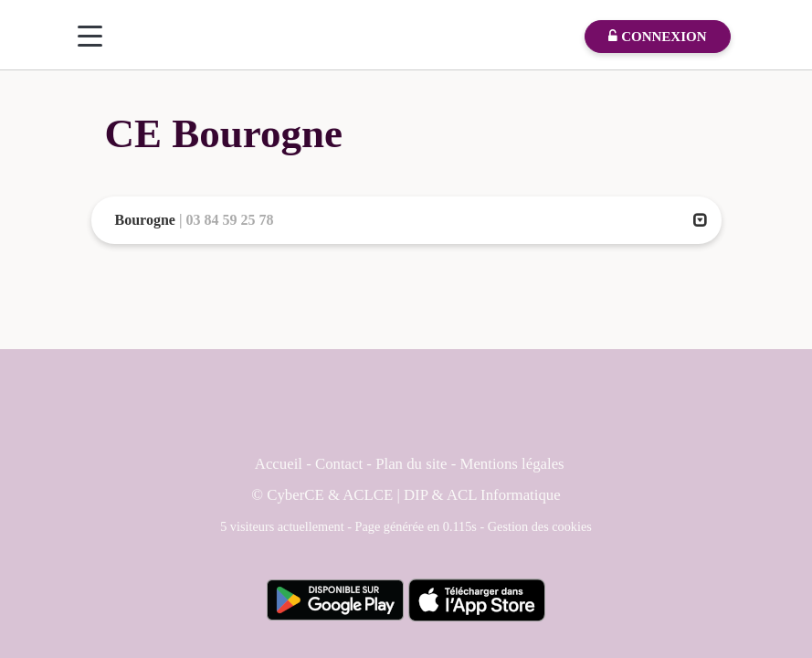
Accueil (279, 464)
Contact (339, 464)
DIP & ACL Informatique (482, 495)
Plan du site (413, 464)
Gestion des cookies (540, 526)
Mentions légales (511, 464)
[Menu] (90, 36)
